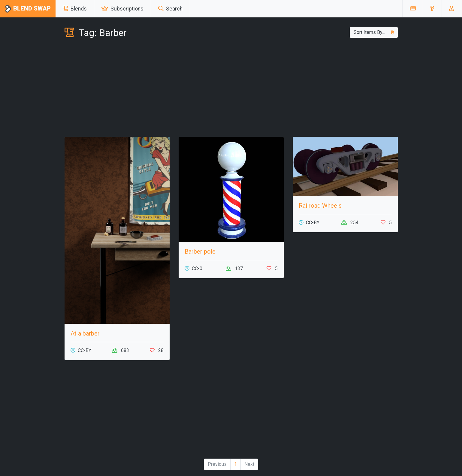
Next (249, 464)
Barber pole (200, 252)
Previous (217, 464)
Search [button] (170, 9)
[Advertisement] (231, 89)
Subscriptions (122, 9)
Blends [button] (75, 9)
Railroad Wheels (320, 206)
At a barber (85, 333)
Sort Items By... (374, 32)
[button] (432, 9)
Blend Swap (28, 9)
